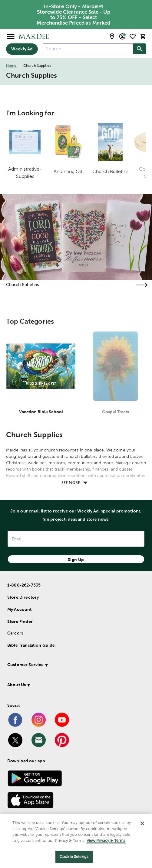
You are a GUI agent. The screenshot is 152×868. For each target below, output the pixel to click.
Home (11, 66)
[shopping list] (133, 36)
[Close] (142, 823)
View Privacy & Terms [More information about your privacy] (106, 841)
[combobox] (88, 49)
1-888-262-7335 (24, 585)
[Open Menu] (11, 36)
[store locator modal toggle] (112, 36)
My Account (20, 609)
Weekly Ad (22, 49)
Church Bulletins (22, 284)
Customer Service (25, 665)
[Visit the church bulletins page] (142, 285)
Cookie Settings (74, 857)
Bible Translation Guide (31, 645)
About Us (17, 685)
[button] (72, 666)
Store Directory (23, 597)
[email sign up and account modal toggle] (122, 36)
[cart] (143, 36)
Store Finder (20, 621)
